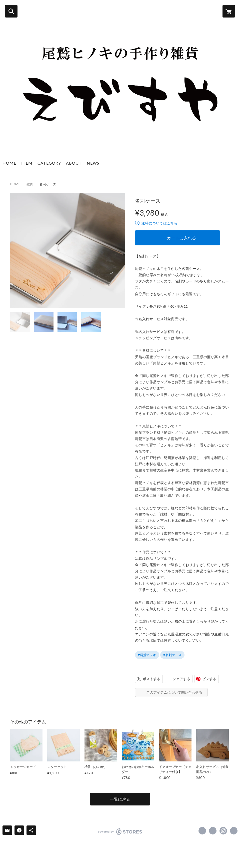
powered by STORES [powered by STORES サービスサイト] (120, 831)
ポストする (151, 679)
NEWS (93, 163)
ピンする (209, 679)
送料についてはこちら (159, 223)
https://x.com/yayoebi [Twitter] (213, 831)
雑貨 (30, 184)
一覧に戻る (120, 799)
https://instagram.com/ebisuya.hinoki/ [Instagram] (223, 831)
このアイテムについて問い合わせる (174, 692)
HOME (9, 163)
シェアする (181, 679)
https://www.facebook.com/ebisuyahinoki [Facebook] (202, 831)
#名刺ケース (172, 655)
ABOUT (74, 163)
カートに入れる (182, 238)
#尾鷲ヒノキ (147, 655)
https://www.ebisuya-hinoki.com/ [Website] (234, 831)
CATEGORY (49, 163)
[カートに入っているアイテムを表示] (229, 11)
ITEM (27, 163)
